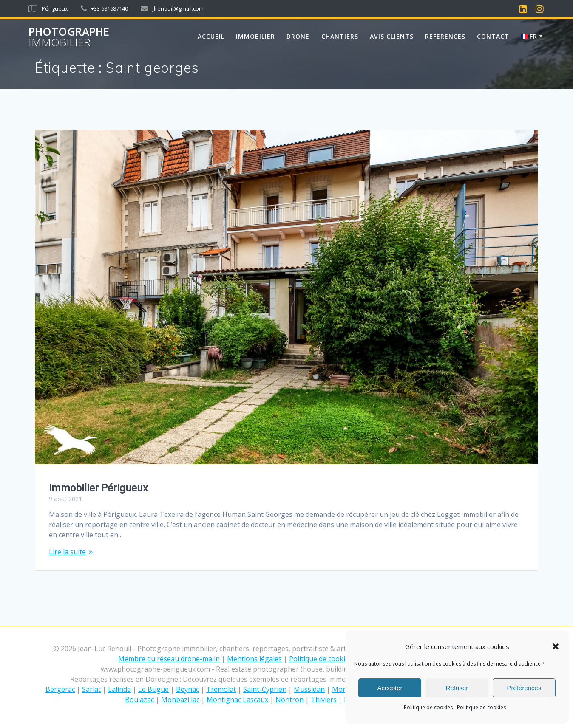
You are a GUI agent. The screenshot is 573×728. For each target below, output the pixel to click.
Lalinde (119, 689)
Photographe (69, 37)
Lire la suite (67, 552)
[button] (556, 646)
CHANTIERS (340, 36)
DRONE (298, 36)
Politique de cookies (428, 707)
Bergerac (60, 689)
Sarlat (91, 689)
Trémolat (221, 689)
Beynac (187, 689)
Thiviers (324, 700)
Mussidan (309, 689)
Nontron (289, 700)
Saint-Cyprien (265, 689)
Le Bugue (153, 689)
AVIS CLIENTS (392, 36)
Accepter (390, 688)
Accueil (211, 36)
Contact (493, 36)
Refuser (457, 688)
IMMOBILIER (255, 36)
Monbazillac (180, 700)
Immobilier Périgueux (98, 488)
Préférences (524, 688)
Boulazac (139, 700)
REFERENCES (445, 36)
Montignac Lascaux (237, 700)
